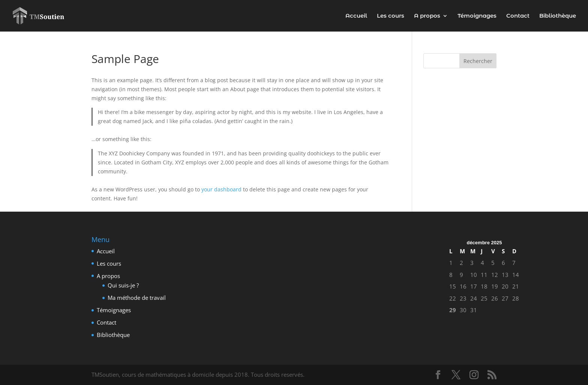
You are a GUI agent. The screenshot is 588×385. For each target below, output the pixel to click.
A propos (427, 16)
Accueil (356, 16)
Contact (518, 16)
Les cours (391, 16)
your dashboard (221, 189)
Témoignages (477, 16)
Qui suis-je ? (123, 285)
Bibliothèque (558, 16)
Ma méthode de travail (137, 298)
